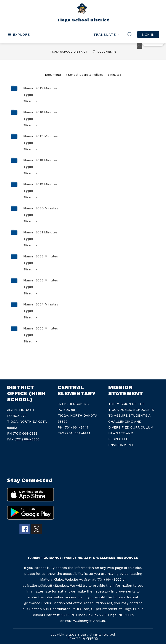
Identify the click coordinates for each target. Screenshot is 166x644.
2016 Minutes (46, 112)
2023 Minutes (47, 280)
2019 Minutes (46, 184)
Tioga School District (69, 51)
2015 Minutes (46, 88)
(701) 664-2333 (25, 433)
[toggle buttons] (139, 46)
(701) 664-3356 (27, 439)
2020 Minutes (47, 208)
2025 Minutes (47, 328)
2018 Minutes (46, 160)
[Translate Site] (107, 35)
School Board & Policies (86, 75)
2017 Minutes (47, 136)
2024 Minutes (47, 304)
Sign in (148, 35)
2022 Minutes (47, 256)
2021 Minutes (46, 232)
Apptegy (92, 638)
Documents (107, 51)
